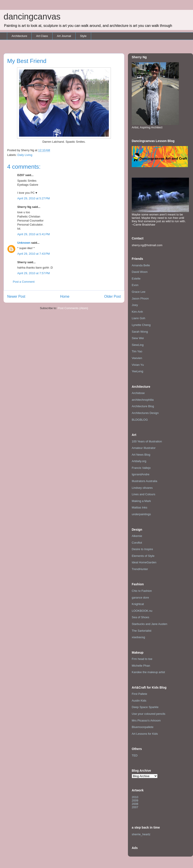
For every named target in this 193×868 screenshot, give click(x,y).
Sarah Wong (140, 332)
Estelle (136, 279)
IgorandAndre (141, 474)
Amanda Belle (141, 265)
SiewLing (138, 345)
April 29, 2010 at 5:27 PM (34, 198)
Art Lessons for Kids (145, 734)
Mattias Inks (139, 507)
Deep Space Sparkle (145, 707)
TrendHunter (140, 569)
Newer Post (16, 296)
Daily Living (25, 155)
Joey (135, 305)
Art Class (42, 36)
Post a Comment (24, 282)
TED (135, 755)
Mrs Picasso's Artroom (146, 720)
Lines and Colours (144, 494)
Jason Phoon (140, 298)
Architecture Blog (143, 406)
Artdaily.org (139, 461)
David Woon (140, 272)
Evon (135, 285)
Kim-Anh (137, 312)
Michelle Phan (141, 666)
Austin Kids (139, 701)
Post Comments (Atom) (73, 308)
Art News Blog (141, 455)
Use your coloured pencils (149, 714)
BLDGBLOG (140, 420)
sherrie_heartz (141, 834)
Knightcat (138, 604)
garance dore (140, 598)
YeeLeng (137, 371)
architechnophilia (143, 400)
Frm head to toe (142, 659)
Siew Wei (138, 338)
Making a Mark (141, 501)
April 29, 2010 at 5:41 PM (34, 234)
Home (65, 296)
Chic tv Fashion (142, 591)
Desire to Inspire (142, 549)
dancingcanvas (32, 17)
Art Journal (64, 36)
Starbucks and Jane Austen (149, 624)
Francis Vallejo (141, 468)
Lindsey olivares (142, 488)
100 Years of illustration (147, 441)
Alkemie (137, 536)
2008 (135, 804)
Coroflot (137, 543)
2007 (135, 807)
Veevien (137, 358)
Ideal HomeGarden (144, 562)
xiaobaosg (138, 637)
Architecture (19, 36)
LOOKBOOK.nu (142, 611)
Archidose (138, 393)
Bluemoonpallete (143, 727)
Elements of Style (143, 556)
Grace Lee (139, 292)
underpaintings (141, 514)
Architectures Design (145, 413)
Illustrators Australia (144, 481)
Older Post (112, 296)
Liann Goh (138, 318)
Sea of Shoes (140, 617)
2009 (135, 800)
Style (83, 36)
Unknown (24, 243)
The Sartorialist (141, 631)
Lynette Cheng (141, 325)
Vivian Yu (138, 365)
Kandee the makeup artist (148, 672)
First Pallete (139, 694)
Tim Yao (137, 351)
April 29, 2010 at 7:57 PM (34, 273)
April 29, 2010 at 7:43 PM (34, 254)
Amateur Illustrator (144, 448)
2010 (135, 797)
